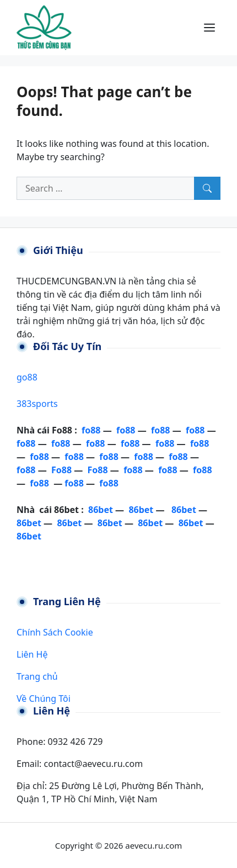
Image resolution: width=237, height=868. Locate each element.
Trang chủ (37, 676)
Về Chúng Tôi (44, 698)
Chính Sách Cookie (55, 632)
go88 (27, 377)
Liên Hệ (32, 654)
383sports (37, 404)
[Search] (207, 188)
